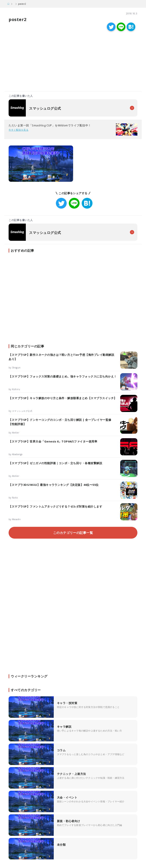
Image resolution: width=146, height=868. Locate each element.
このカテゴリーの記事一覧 (73, 533)
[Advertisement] (39, 62)
